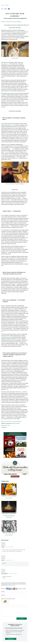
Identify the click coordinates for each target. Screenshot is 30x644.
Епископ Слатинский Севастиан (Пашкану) (11, 22)
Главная (3, 5)
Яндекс (12, 589)
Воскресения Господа (6, 125)
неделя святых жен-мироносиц (21, 32)
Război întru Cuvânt (6, 425)
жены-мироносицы (12, 93)
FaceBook (7, 589)
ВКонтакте (10, 589)
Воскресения (4, 64)
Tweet (2, 9)
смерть (10, 195)
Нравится (6, 9)
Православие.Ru (12, 585)
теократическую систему (7, 337)
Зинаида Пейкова (16, 423)
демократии (23, 310)
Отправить (22, 619)
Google (16, 589)
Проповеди (7, 5)
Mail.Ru (14, 589)
